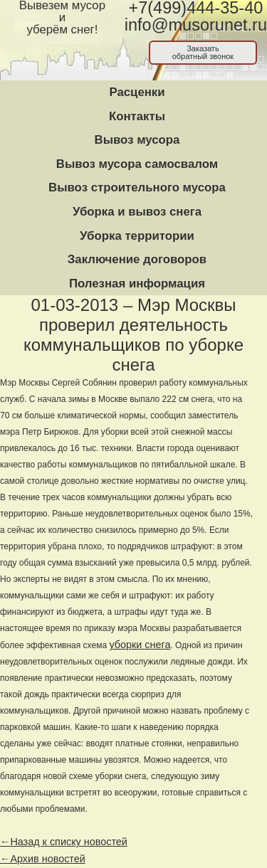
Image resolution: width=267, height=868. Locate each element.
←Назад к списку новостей (64, 842)
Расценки (137, 92)
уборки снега (140, 645)
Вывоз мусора (137, 140)
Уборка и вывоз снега (137, 212)
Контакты (137, 116)
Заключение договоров (137, 259)
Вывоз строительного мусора (137, 187)
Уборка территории (137, 236)
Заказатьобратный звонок (203, 52)
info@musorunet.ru (196, 25)
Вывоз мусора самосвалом (137, 164)
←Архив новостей (43, 859)
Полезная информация (137, 284)
